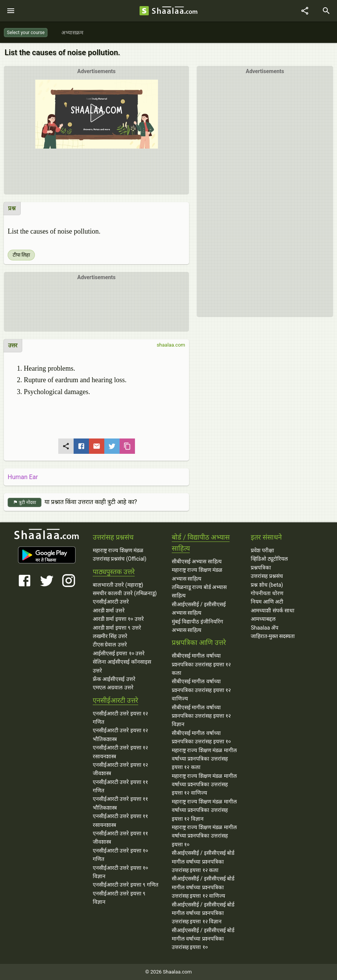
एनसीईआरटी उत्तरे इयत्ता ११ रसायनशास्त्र (120, 820)
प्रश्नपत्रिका (261, 568)
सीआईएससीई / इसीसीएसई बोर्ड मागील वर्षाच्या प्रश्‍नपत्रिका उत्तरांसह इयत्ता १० (203, 939)
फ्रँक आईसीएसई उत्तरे (114, 679)
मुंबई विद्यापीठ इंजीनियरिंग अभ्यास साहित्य (197, 626)
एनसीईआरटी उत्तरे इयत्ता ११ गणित (120, 786)
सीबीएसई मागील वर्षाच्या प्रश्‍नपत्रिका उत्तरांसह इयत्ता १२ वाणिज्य (201, 690)
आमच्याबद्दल (263, 619)
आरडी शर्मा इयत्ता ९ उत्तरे (117, 628)
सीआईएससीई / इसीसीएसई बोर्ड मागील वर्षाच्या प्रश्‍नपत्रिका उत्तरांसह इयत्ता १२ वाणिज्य (203, 887)
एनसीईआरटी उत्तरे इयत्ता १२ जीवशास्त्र (120, 769)
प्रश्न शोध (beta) (267, 585)
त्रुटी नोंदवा (25, 503)
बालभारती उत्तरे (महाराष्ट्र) (118, 585)
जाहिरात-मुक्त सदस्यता (273, 636)
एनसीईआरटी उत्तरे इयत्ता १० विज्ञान (120, 872)
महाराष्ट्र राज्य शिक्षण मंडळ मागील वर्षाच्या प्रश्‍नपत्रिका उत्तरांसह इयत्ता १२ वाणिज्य (204, 784)
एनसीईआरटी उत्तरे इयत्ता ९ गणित (126, 885)
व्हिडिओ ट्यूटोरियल (269, 559)
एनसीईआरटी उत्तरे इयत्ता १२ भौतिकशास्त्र (120, 735)
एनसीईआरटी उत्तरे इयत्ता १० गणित (120, 855)
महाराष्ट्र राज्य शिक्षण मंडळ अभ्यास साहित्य (197, 574)
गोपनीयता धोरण (267, 593)
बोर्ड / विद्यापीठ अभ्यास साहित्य (201, 543)
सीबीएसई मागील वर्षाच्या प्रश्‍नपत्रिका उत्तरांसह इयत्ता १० (201, 737)
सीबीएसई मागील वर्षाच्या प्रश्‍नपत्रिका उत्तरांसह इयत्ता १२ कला (201, 664)
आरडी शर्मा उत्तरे (109, 610)
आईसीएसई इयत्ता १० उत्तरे (119, 653)
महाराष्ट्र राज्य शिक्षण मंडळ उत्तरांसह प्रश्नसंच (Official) (120, 555)
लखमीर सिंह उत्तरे (110, 636)
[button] (96, 129)
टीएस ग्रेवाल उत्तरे (110, 645)
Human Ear (23, 477)
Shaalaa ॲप (265, 628)
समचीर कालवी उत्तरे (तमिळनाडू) (125, 593)
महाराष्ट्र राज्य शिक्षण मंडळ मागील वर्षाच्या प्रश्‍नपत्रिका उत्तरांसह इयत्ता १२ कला (204, 759)
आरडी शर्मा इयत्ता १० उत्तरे (118, 619)
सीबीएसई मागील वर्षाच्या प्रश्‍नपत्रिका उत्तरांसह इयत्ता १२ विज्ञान (201, 716)
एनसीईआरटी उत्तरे (111, 602)
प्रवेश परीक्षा (262, 550)
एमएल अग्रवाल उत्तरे (113, 687)
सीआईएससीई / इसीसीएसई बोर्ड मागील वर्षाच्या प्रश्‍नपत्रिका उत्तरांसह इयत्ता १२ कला (203, 861)
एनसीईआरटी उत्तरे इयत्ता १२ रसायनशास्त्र (120, 752)
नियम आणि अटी (267, 602)
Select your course (26, 33)
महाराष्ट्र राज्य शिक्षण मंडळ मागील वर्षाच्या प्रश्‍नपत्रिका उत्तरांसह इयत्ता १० (204, 836)
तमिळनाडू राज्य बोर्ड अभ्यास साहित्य (199, 591)
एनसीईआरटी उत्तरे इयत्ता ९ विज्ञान (119, 898)
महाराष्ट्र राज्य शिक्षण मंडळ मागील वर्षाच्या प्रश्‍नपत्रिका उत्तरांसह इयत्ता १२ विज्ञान (204, 810)
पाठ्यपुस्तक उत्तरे (114, 572)
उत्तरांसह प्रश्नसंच (267, 576)
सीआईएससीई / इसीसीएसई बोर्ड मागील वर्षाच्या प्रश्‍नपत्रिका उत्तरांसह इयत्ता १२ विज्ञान (203, 913)
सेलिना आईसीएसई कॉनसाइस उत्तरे (122, 666)
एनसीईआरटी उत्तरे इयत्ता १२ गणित (120, 718)
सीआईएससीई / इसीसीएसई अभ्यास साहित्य (199, 609)
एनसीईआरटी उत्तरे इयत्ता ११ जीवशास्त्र (120, 838)
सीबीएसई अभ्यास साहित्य (197, 561)
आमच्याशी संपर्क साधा (273, 610)
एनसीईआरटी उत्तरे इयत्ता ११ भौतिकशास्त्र (120, 803)
